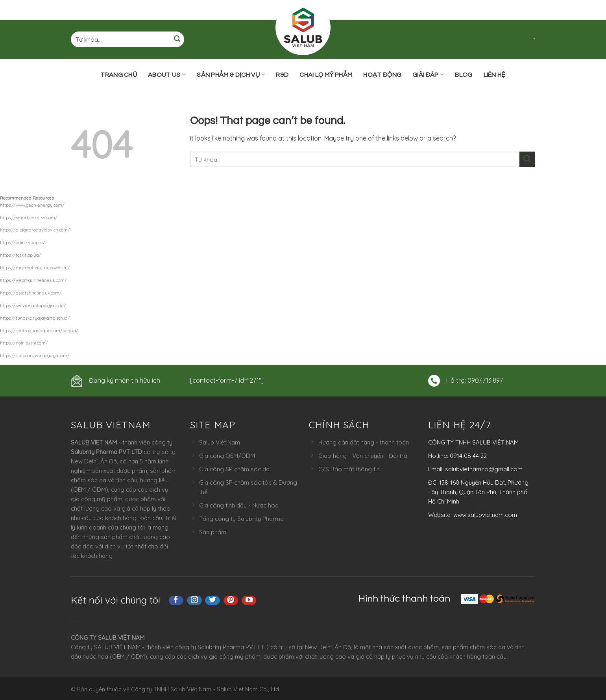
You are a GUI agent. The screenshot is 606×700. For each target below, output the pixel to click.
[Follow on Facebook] (176, 600)
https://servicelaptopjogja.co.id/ (33, 306)
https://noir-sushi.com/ (24, 343)
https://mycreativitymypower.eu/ (35, 268)
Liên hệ (495, 75)
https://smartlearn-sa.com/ (29, 218)
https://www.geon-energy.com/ (32, 205)
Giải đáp (428, 75)
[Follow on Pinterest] (231, 600)
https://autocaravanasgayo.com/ (35, 356)
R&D (282, 75)
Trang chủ (119, 75)
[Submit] (177, 40)
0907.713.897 (485, 380)
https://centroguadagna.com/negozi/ (39, 331)
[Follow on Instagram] (194, 600)
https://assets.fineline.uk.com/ (31, 293)
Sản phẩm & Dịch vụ (231, 75)
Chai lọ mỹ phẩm (326, 75)
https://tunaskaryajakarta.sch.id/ (35, 318)
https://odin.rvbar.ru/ (23, 243)
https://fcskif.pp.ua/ (21, 255)
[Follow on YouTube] (249, 600)
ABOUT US (167, 75)
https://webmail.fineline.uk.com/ (33, 280)
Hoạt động (382, 75)
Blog (464, 75)
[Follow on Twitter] (212, 600)
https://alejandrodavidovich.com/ (35, 230)
